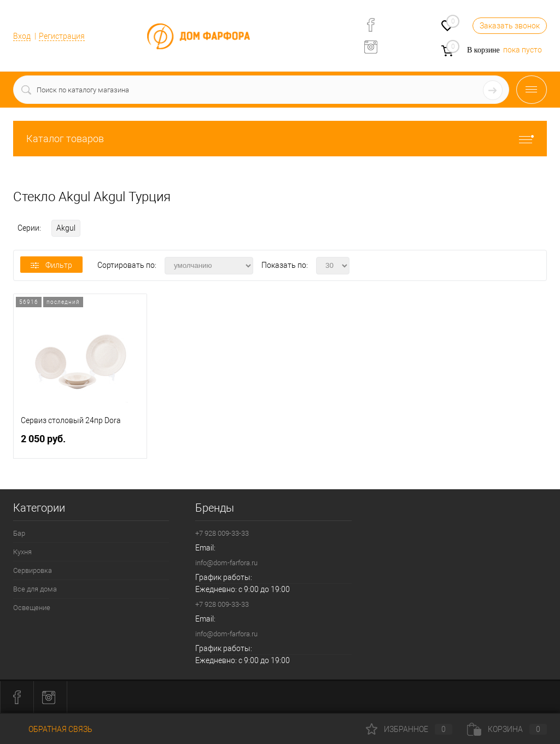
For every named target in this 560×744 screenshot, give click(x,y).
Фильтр (51, 265)
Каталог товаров (280, 139)
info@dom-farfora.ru (226, 563)
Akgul (66, 228)
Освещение (32, 608)
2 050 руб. (80, 443)
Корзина (507, 729)
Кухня (22, 552)
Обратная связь (53, 729)
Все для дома (35, 589)
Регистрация (62, 36)
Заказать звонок (510, 26)
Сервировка (33, 570)
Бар (19, 533)
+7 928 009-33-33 (222, 533)
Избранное (409, 729)
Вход (22, 36)
